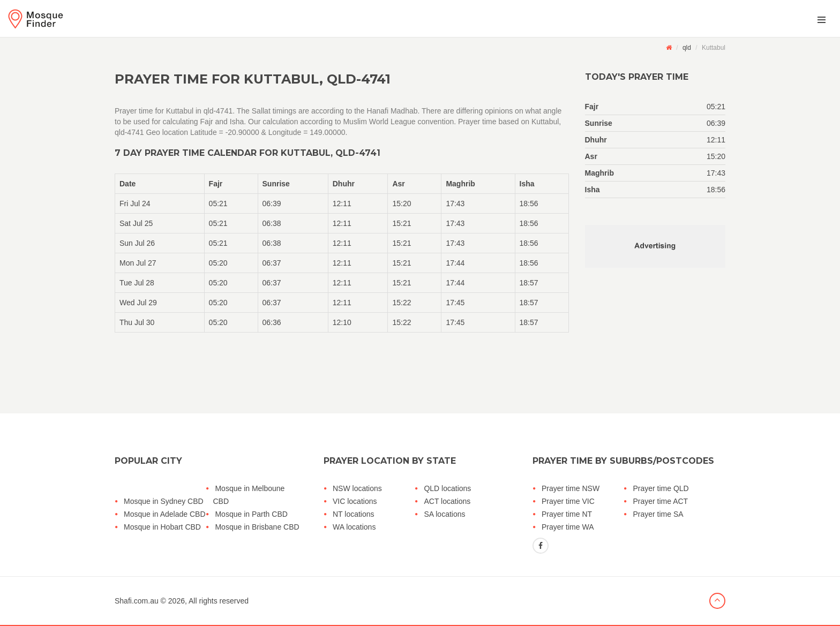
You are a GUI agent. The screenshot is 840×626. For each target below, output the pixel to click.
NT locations (354, 514)
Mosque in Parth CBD (251, 514)
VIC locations (355, 501)
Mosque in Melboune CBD (249, 495)
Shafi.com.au (137, 601)
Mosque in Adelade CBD (165, 514)
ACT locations (447, 501)
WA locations (354, 527)
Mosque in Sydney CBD (164, 501)
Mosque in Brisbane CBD (257, 527)
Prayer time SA (658, 514)
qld (687, 48)
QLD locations (447, 488)
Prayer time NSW (571, 488)
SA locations (444, 514)
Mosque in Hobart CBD (162, 527)
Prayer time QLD (661, 488)
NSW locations (357, 488)
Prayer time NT (567, 514)
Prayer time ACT (660, 501)
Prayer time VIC (568, 501)
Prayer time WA (568, 527)
